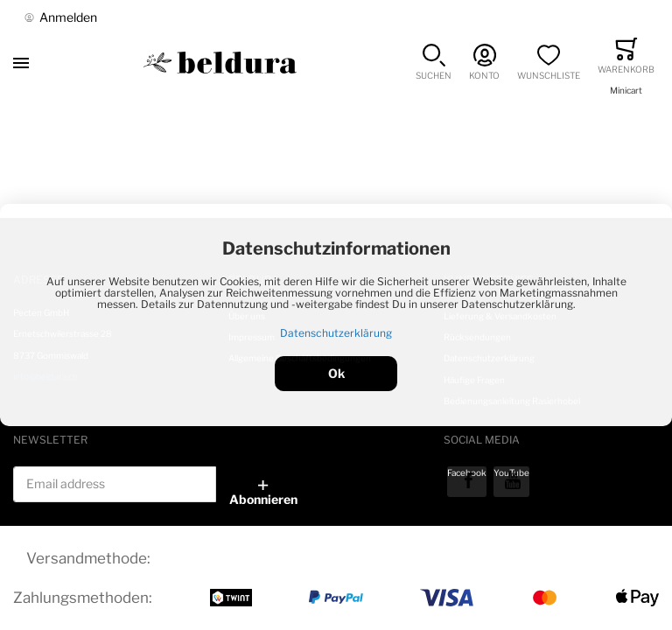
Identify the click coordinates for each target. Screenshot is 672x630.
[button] (434, 63)
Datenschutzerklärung (336, 333)
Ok (336, 373)
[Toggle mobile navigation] (21, 63)
